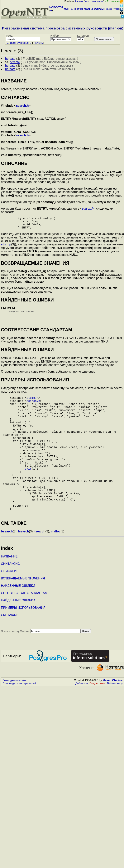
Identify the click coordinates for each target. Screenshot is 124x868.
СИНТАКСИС (10, 595)
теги (116, 9)
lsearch (24, 563)
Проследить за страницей (19, 715)
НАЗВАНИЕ (9, 588)
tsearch (40, 563)
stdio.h (32, 401)
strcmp (6, 247)
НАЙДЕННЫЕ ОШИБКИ (18, 617)
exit (28, 490)
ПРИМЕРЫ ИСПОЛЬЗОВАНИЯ (23, 639)
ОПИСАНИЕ (10, 603)
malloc (56, 563)
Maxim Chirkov (113, 712)
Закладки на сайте (15, 712)
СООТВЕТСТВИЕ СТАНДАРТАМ (24, 625)
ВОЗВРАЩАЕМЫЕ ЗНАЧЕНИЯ (23, 610)
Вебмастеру (115, 715)
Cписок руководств (19, 43)
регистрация (97, 1)
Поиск (108, 9)
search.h (22, 106)
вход (87, 1)
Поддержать (98, 715)
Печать (38, 43)
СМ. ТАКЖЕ (9, 647)
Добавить (82, 715)
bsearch (7, 563)
